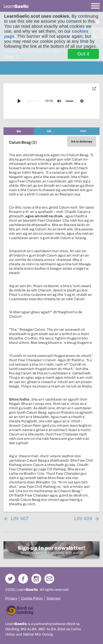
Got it (83, 54)
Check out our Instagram (36, 579)
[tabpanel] (51, 323)
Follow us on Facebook (23, 579)
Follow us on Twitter (10, 579)
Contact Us (49, 579)
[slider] (34, 101)
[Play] (19, 101)
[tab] (19, 131)
